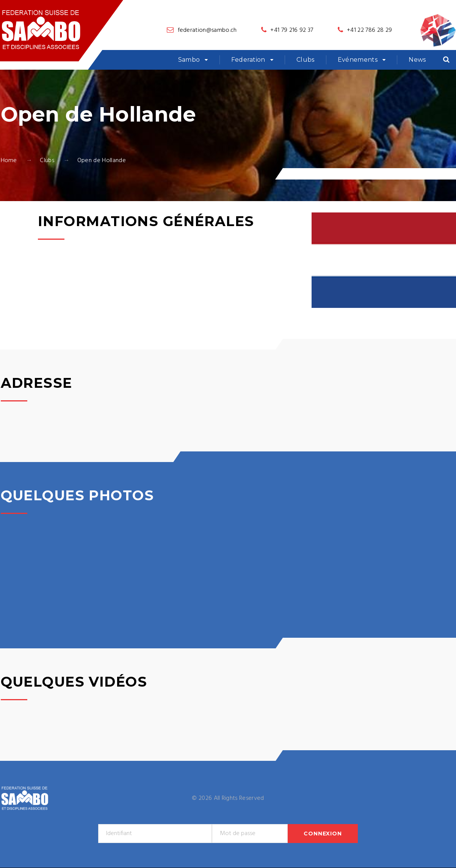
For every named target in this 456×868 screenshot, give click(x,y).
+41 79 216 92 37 (292, 30)
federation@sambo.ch (207, 30)
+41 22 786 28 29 (369, 30)
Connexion (323, 834)
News (417, 60)
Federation (248, 60)
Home (9, 161)
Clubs (306, 60)
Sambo (189, 60)
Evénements (358, 60)
